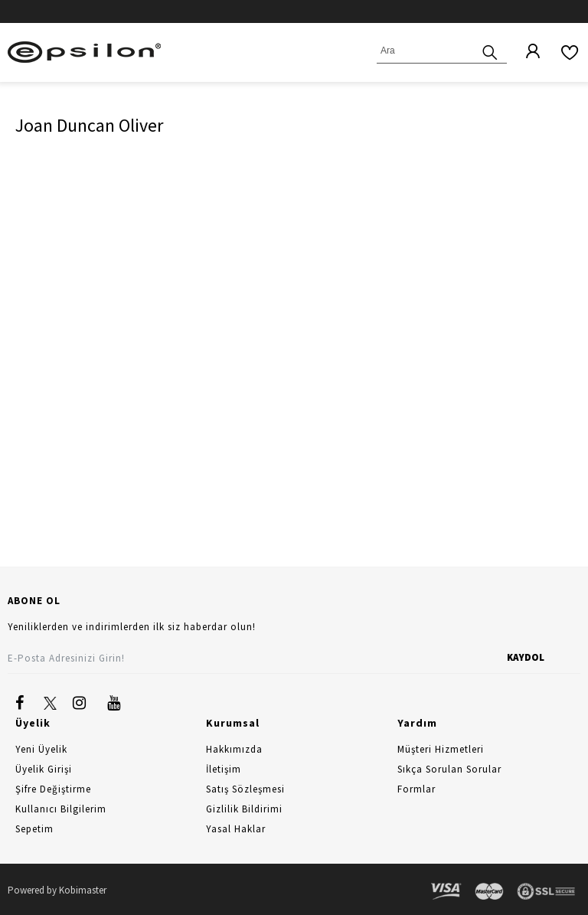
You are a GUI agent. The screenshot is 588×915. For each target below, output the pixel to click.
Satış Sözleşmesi (245, 789)
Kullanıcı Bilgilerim (61, 809)
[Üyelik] (525, 52)
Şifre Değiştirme (53, 789)
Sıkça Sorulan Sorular (449, 769)
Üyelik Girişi (44, 769)
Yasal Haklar (236, 829)
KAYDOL (526, 657)
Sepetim (34, 829)
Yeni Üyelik (41, 749)
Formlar (416, 789)
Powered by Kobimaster (57, 890)
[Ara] (490, 51)
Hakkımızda (234, 749)
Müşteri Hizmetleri (441, 749)
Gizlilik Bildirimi (244, 809)
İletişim (224, 769)
